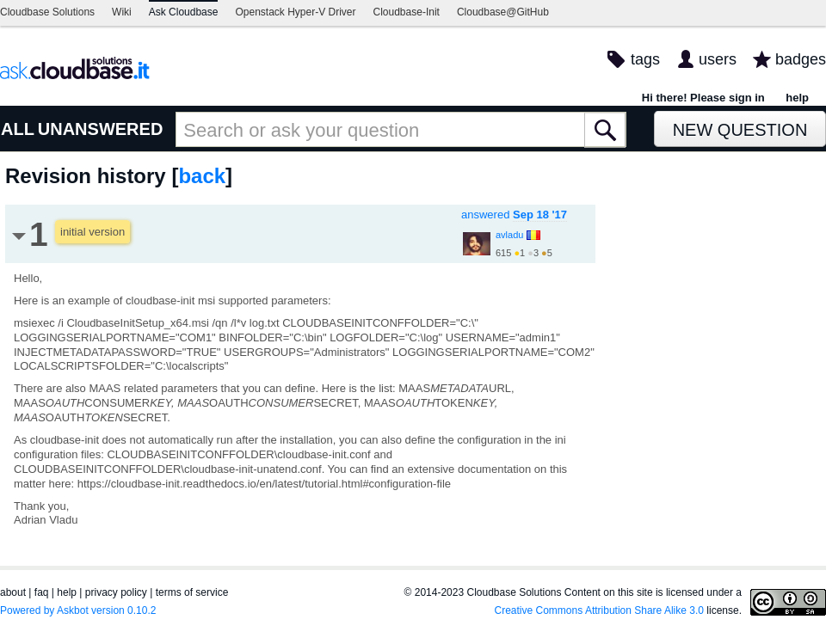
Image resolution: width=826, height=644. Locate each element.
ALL (18, 129)
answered (514, 215)
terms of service (192, 592)
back (202, 176)
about (13, 592)
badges (801, 59)
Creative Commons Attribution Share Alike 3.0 (599, 610)
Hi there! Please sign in (703, 98)
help (797, 98)
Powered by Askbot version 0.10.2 (78, 610)
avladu (509, 235)
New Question (740, 130)
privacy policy (116, 592)
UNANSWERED (101, 129)
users (718, 59)
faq (42, 592)
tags (645, 59)
